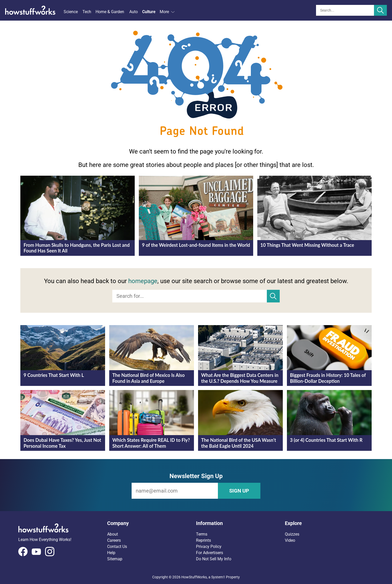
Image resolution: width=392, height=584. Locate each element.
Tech (87, 12)
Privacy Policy (209, 547)
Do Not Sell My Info (214, 559)
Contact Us (117, 547)
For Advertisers (210, 553)
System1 (218, 577)
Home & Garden (110, 12)
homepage (143, 281)
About (113, 534)
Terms (202, 534)
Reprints (203, 540)
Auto (134, 12)
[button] (152, 523)
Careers (114, 540)
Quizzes (292, 534)
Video (290, 540)
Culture (149, 12)
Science (71, 12)
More (167, 12)
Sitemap (115, 559)
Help (111, 553)
